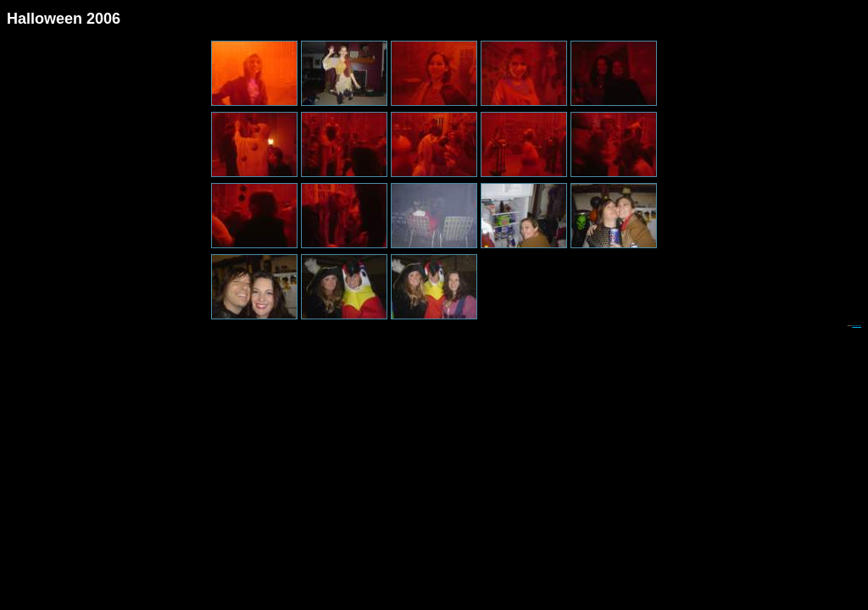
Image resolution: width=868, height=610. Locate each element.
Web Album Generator (857, 326)
